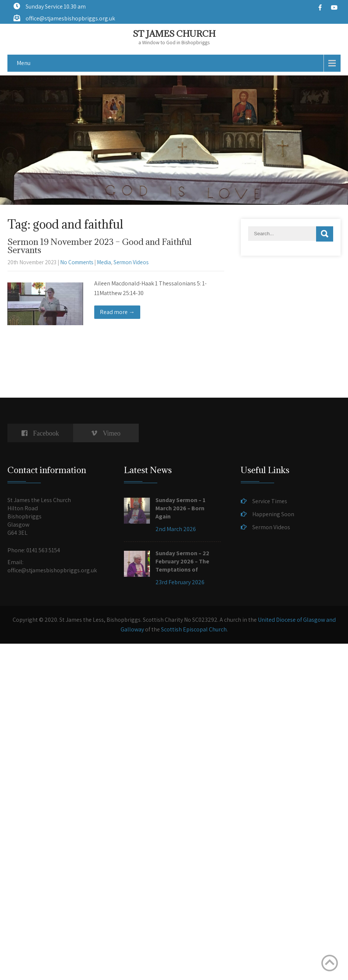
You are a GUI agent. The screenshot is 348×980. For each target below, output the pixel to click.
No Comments (77, 262)
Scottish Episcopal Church (194, 629)
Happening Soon (273, 514)
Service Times (270, 501)
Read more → (117, 312)
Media (104, 262)
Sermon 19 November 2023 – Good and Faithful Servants (100, 246)
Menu (24, 63)
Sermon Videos (131, 262)
